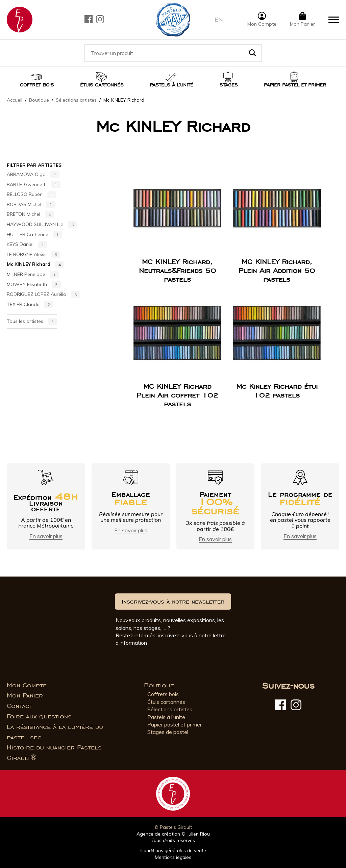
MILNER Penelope (33, 275)
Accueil (15, 100)
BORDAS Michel (31, 205)
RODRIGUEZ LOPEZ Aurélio (43, 295)
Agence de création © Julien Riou (173, 834)
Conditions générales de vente (173, 850)
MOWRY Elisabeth (34, 285)
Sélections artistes (76, 100)
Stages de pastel (168, 732)
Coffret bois (37, 85)
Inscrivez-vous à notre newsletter (173, 602)
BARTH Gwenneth (34, 185)
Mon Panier (25, 695)
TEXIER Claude (30, 305)
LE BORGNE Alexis (34, 255)
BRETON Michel (30, 214)
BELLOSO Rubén (32, 195)
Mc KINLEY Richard (35, 264)
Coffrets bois (163, 694)
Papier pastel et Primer (295, 85)
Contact (20, 706)
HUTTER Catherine (34, 235)
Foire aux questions (39, 716)
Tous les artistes (32, 322)
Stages (229, 85)
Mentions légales (173, 857)
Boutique (40, 100)
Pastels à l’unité (171, 85)
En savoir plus (46, 536)
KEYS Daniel (27, 245)
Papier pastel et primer (175, 724)
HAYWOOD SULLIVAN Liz (42, 225)
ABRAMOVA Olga (33, 175)
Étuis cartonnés (102, 85)
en (219, 19)
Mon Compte (27, 685)
